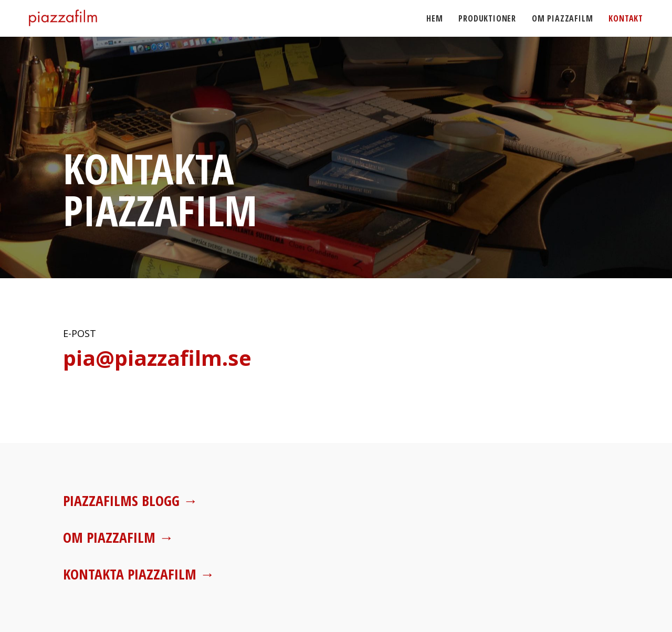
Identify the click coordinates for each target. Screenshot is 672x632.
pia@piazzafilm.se (157, 358)
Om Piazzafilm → (119, 537)
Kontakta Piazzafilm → (139, 574)
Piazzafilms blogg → (131, 500)
